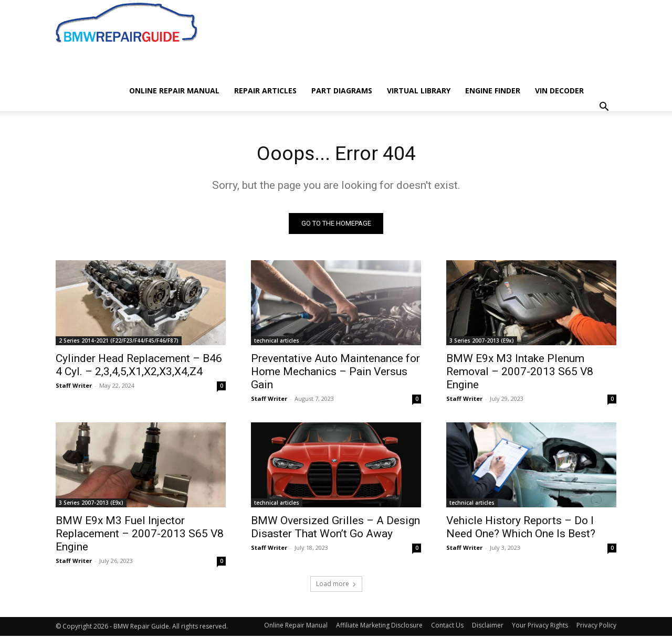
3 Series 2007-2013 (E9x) (482, 343)
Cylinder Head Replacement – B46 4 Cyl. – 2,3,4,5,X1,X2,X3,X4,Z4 (139, 367)
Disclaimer (488, 627)
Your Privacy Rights (540, 627)
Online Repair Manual (174, 91)
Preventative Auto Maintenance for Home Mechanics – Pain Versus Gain (335, 374)
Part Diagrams (342, 91)
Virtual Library (419, 91)
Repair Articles (265, 91)
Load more (336, 586)
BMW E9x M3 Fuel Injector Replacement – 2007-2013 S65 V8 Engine (140, 536)
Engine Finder (493, 91)
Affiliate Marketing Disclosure (379, 627)
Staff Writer (74, 387)
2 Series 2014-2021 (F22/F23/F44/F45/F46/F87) (119, 343)
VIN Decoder (559, 91)
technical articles (277, 343)
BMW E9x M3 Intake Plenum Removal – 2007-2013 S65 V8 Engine (520, 374)
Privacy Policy (596, 627)
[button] (604, 108)
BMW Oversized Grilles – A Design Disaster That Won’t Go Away (335, 529)
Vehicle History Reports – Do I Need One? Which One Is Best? (521, 529)
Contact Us (447, 627)
